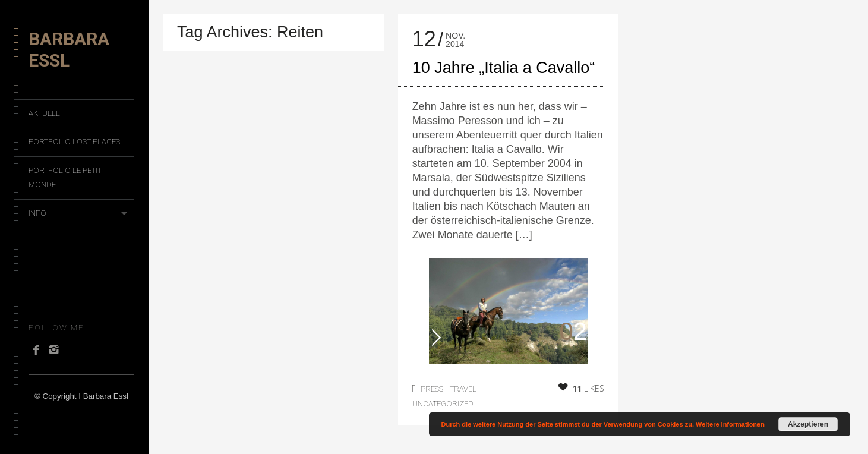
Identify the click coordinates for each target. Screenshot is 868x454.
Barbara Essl (69, 50)
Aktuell (44, 113)
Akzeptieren (808, 424)
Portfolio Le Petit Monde (65, 177)
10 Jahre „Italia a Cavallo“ (504, 68)
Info (37, 213)
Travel (463, 389)
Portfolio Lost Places (74, 142)
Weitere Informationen (730, 424)
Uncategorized (443, 404)
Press (432, 389)
